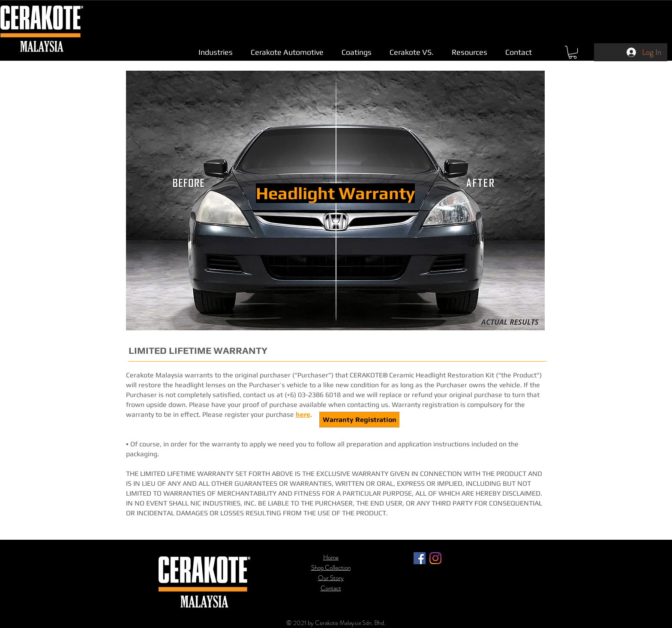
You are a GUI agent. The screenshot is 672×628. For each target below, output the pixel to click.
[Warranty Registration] (359, 420)
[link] (573, 52)
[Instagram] (435, 558)
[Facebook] (420, 558)
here (303, 414)
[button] (216, 52)
